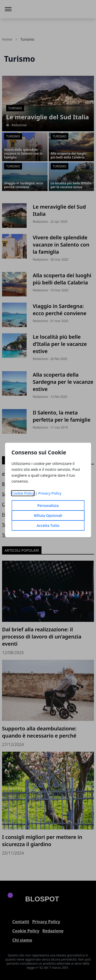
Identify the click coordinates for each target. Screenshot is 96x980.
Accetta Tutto (48, 525)
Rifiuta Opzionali (48, 515)
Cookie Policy (23, 493)
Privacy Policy (50, 493)
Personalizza (48, 505)
